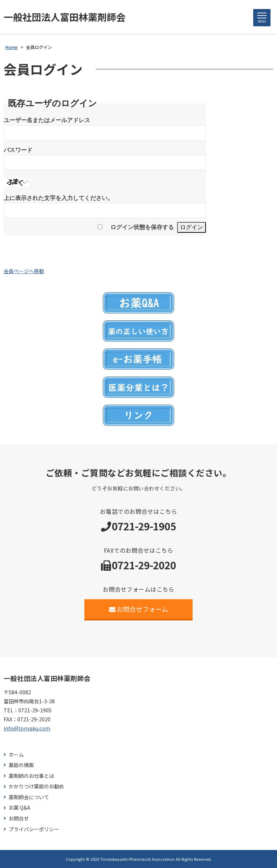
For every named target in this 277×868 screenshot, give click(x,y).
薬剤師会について (29, 797)
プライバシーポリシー (34, 829)
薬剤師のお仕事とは (31, 776)
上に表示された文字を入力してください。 (58, 198)
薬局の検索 (21, 765)
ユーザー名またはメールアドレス (47, 120)
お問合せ (19, 818)
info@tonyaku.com (27, 728)
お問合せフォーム (139, 609)
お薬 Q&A (19, 808)
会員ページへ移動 (24, 271)
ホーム (16, 755)
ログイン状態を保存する (142, 227)
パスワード (18, 150)
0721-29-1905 (144, 526)
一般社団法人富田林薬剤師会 (65, 17)
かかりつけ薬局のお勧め (36, 786)
